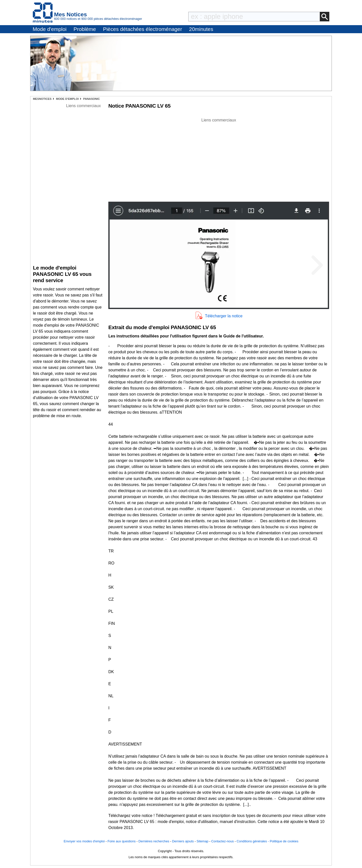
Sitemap (202, 841)
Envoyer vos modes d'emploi (84, 841)
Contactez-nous (222, 841)
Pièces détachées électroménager (143, 29)
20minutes (201, 29)
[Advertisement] (219, 158)
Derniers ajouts (183, 841)
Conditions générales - (253, 841)
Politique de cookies (284, 841)
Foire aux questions (122, 841)
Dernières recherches (154, 841)
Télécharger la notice (224, 316)
